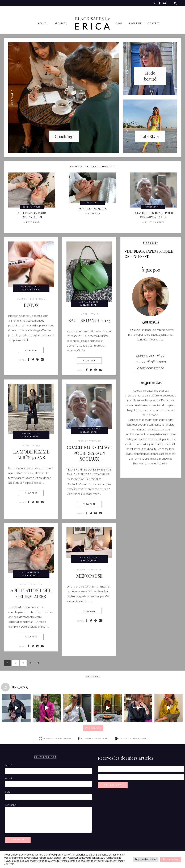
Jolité (97, 203)
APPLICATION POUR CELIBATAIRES (32, 215)
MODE (84, 314)
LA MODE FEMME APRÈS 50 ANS (31, 455)
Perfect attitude (32, 207)
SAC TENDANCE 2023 (89, 320)
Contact (154, 23)
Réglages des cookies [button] (146, 859)
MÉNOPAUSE (89, 576)
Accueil (43, 23)
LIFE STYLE (95, 570)
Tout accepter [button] (170, 859)
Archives (61, 23)
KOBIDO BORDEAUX (92, 208)
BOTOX (31, 305)
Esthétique (38, 299)
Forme (81, 570)
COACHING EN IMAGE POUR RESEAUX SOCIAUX (153, 215)
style (95, 314)
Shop (119, 23)
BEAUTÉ (89, 203)
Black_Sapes (32, 290)
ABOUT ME (135, 23)
